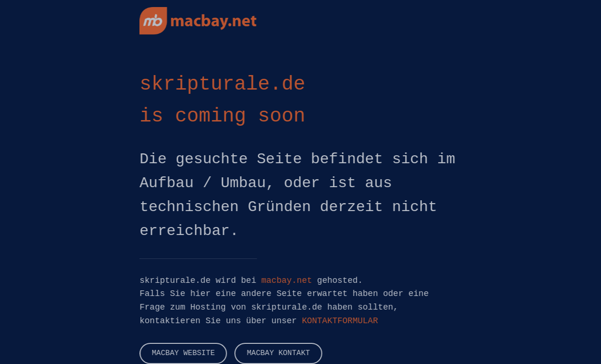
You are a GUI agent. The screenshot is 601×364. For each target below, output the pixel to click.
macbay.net (286, 281)
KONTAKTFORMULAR (340, 321)
